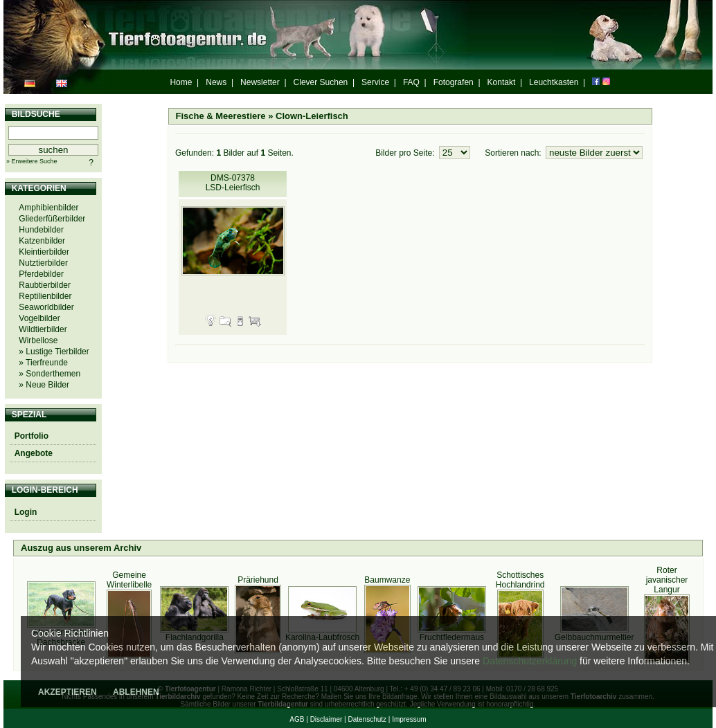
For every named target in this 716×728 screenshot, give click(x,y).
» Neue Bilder (44, 385)
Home (181, 82)
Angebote (34, 453)
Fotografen (454, 82)
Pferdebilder (41, 274)
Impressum (409, 719)
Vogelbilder (39, 318)
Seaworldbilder (46, 307)
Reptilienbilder (45, 296)
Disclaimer (326, 719)
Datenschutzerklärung (530, 661)
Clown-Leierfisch (312, 116)
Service (375, 82)
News (216, 82)
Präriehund (258, 580)
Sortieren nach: (514, 153)
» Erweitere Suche (32, 161)
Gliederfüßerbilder (52, 219)
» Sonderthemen (50, 374)
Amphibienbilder (48, 208)
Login (26, 512)
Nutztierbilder (43, 263)
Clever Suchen (321, 82)
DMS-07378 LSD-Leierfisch (233, 183)
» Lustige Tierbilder (54, 352)
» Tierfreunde (43, 363)
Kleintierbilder (44, 252)
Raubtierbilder (45, 285)
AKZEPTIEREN (68, 692)
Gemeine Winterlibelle (129, 580)
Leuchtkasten (554, 82)
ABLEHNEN (136, 692)
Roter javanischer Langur (667, 580)
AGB (297, 719)
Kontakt (502, 82)
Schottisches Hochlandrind (520, 580)
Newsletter (260, 82)
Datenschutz (367, 719)
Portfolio (32, 436)
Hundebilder (41, 230)
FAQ (411, 82)
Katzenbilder (42, 241)
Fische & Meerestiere (221, 116)
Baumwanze (387, 580)
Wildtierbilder (43, 329)
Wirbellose (38, 340)
